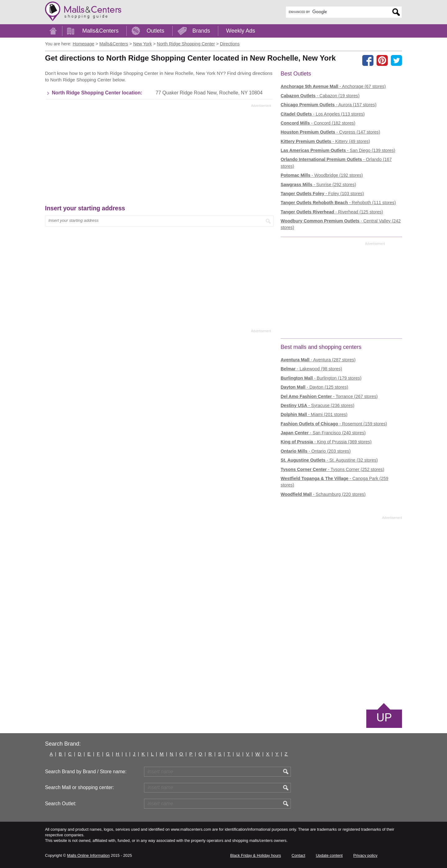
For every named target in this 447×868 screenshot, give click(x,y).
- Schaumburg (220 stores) (323, 494)
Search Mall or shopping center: (79, 787)
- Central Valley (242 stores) (341, 224)
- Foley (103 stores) (322, 194)
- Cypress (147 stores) (330, 132)
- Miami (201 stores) (314, 414)
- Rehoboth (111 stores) (338, 203)
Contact (298, 855)
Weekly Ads (241, 31)
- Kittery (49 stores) (325, 141)
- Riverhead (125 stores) (332, 212)
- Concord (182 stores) (318, 123)
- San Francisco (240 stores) (323, 433)
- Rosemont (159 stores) (334, 424)
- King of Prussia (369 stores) (326, 442)
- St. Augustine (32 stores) (329, 460)
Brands (201, 31)
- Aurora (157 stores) (329, 105)
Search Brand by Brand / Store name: (86, 772)
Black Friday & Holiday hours (255, 855)
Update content (329, 855)
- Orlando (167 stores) (336, 163)
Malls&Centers (100, 31)
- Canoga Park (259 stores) (334, 482)
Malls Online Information (88, 855)
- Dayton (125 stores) (314, 387)
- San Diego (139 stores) (338, 150)
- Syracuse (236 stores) (318, 405)
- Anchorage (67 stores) (333, 86)
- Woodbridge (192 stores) (322, 175)
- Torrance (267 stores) (329, 396)
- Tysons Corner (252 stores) (332, 469)
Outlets (155, 31)
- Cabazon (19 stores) (320, 96)
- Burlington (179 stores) (321, 378)
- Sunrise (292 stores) (318, 185)
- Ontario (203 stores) (316, 451)
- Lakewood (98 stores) (311, 369)
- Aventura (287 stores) (318, 360)
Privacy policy (365, 855)
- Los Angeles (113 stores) (323, 114)
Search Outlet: (61, 804)
